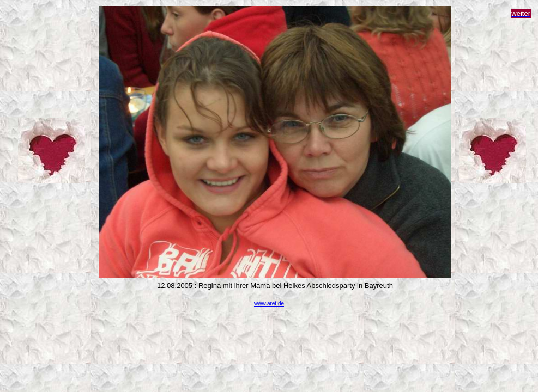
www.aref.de (269, 304)
